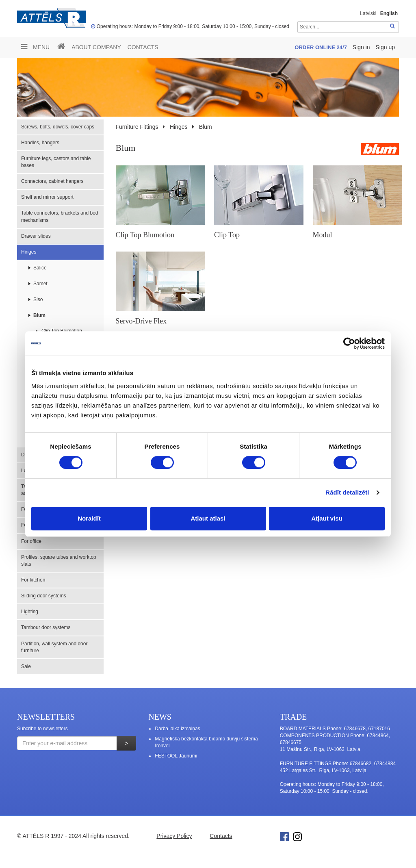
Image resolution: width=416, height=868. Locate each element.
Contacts (143, 47)
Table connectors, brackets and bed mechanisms (60, 216)
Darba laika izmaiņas (177, 729)
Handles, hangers (40, 143)
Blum (39, 315)
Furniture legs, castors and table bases (56, 162)
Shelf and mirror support (47, 197)
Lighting (30, 612)
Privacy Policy (174, 836)
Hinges (29, 252)
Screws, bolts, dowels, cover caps (58, 127)
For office (31, 541)
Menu (35, 47)
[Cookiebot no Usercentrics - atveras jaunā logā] (349, 343)
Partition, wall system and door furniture (54, 647)
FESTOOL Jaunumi (176, 756)
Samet (40, 284)
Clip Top (227, 235)
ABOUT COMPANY (96, 47)
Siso (38, 299)
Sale (26, 666)
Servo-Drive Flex (141, 321)
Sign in (362, 47)
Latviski (368, 13)
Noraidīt (89, 518)
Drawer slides (36, 236)
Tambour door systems (46, 627)
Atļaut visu (327, 518)
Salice (40, 268)
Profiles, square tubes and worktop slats (59, 561)
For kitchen (33, 580)
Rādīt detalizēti (347, 492)
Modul (323, 235)
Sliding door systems (44, 596)
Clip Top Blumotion (62, 331)
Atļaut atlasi (208, 518)
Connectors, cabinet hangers (52, 181)
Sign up (385, 47)
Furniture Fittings (137, 127)
